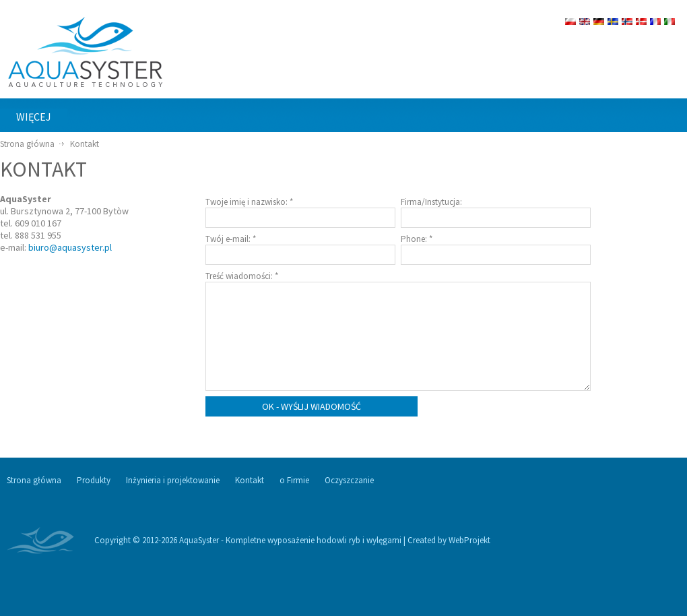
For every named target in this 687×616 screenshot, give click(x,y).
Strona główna (27, 144)
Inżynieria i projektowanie (173, 480)
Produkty (94, 480)
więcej (34, 117)
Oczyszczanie (349, 480)
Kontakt (85, 144)
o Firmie (294, 480)
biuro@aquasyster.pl (70, 247)
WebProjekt (469, 540)
